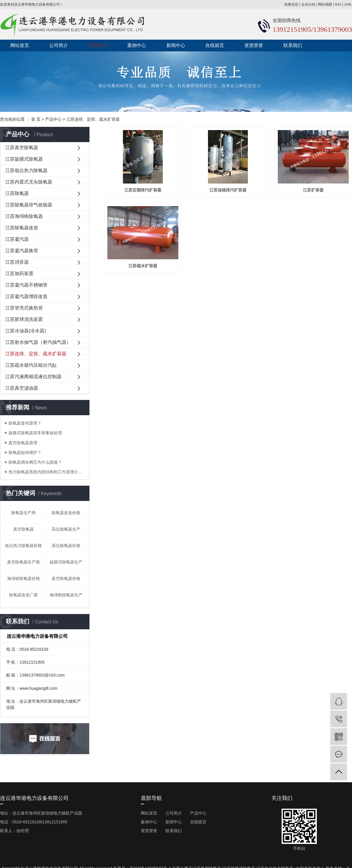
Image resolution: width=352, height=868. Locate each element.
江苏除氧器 (17, 193)
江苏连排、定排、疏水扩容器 (93, 119)
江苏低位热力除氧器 (26, 170)
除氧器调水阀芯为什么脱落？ (35, 462)
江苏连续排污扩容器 (228, 190)
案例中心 (137, 45)
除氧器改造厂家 (23, 595)
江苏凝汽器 (17, 239)
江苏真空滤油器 (22, 388)
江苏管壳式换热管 (24, 308)
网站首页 (20, 45)
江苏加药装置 (19, 274)
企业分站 (308, 4)
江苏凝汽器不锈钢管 (26, 285)
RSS (338, 4)
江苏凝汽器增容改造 (26, 296)
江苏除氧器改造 (22, 228)
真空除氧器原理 (23, 443)
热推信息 (291, 4)
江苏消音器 (17, 262)
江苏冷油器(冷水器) (26, 331)
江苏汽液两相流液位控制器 (33, 377)
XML (348, 4)
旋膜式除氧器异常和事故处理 (35, 433)
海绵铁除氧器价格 (23, 578)
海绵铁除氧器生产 (66, 595)
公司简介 (59, 45)
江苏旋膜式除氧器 (24, 159)
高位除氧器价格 (66, 546)
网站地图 (325, 4)
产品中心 (98, 45)
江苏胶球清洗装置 (24, 319)
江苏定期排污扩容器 (143, 190)
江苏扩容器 (313, 190)
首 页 (36, 119)
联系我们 (293, 45)
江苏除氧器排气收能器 (29, 205)
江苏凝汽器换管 (22, 251)
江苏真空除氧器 (22, 148)
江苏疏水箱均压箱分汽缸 (31, 365)
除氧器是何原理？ (25, 423)
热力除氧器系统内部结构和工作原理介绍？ (47, 472)
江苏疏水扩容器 (143, 266)
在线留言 (215, 45)
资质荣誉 (254, 45)
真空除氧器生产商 (23, 562)
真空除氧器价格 (66, 578)
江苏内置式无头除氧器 (29, 182)
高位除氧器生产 (66, 529)
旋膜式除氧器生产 (66, 562)
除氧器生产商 (23, 513)
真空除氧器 (23, 529)
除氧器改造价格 (66, 513)
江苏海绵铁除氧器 (24, 216)
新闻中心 (176, 45)
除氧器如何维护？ (25, 452)
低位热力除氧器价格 (23, 546)
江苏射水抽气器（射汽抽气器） (38, 342)
